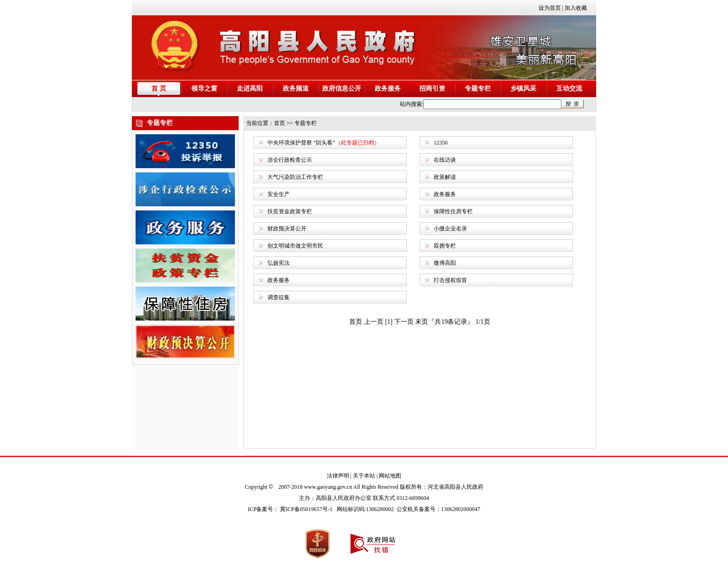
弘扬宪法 (279, 263)
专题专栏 (478, 89)
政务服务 (388, 89)
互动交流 (569, 89)
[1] (389, 322)
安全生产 (279, 194)
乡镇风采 (523, 89)
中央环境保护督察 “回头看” (301, 143)
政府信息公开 (342, 89)
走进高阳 (250, 89)
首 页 (159, 89)
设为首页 (550, 8)
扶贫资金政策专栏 (290, 211)
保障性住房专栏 (453, 211)
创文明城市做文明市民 (295, 246)
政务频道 (296, 89)
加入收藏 (576, 8)
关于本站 (364, 476)
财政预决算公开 (287, 229)
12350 (441, 143)
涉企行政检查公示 (290, 160)
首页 (279, 123)
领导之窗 (204, 89)
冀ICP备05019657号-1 (306, 509)
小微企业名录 (450, 229)
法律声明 (338, 476)
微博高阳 (445, 263)
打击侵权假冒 (450, 280)
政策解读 (445, 177)
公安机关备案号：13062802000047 (438, 509)
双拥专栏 (445, 246)
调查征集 (279, 297)
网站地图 (390, 476)
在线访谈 (445, 160)
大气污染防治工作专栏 (295, 177)
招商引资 (432, 89)
